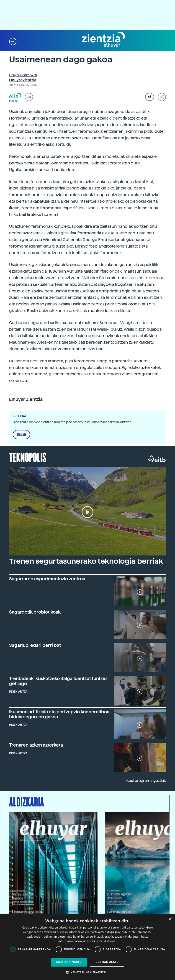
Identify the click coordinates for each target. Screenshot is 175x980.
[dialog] (87, 947)
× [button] (170, 919)
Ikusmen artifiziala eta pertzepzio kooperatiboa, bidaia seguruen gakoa (60, 714)
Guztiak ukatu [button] (107, 962)
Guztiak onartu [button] (69, 962)
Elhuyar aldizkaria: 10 (23, 75)
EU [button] (29, 97)
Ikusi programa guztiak (146, 781)
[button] (13, 41)
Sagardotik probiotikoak (35, 612)
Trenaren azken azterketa (36, 745)
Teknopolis (28, 457)
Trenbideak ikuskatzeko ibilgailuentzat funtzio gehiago (58, 681)
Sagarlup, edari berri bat (35, 645)
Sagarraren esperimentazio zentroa (47, 579)
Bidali (21, 435)
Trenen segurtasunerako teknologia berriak (86, 561)
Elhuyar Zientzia (23, 80)
